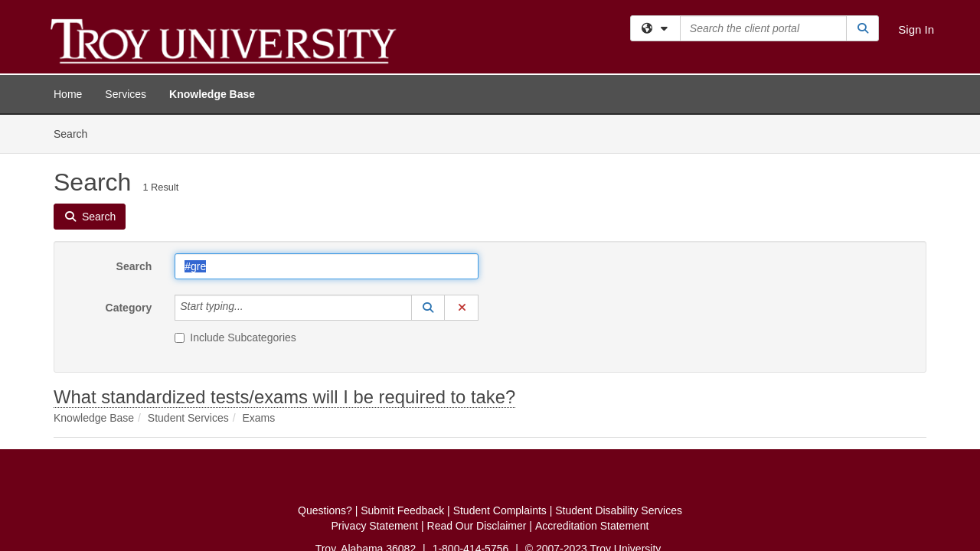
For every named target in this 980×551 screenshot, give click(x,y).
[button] (428, 193)
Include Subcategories (235, 223)
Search (134, 152)
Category (129, 193)
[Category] (252, 193)
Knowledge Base (212, 94)
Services (126, 94)
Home (68, 94)
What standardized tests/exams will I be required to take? (284, 282)
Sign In (916, 29)
